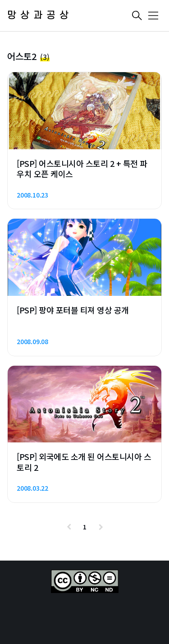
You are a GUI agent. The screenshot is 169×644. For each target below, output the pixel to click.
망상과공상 (40, 16)
